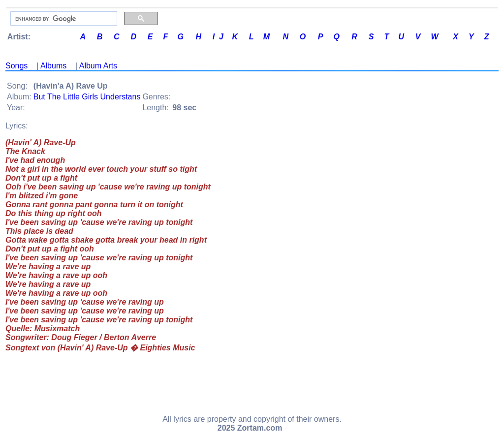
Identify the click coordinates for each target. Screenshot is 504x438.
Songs (16, 66)
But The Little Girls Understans (87, 97)
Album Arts (98, 66)
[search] (63, 19)
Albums (53, 66)
